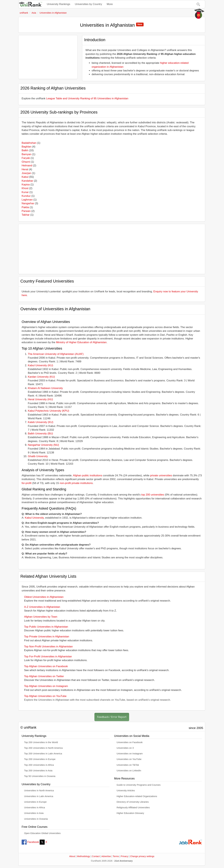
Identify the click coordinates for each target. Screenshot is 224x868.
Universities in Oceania (36, 819)
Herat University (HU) (40, 399)
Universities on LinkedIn (129, 771)
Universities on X (125, 748)
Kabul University (34, 518)
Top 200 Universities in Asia (38, 771)
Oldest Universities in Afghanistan (44, 597)
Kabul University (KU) (41, 365)
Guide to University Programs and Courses (139, 785)
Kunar (25, 192)
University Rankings (58, 4)
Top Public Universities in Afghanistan (46, 627)
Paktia (25, 207)
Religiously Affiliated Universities (133, 808)
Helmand (27, 166)
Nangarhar (28, 203)
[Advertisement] (48, 57)
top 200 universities (153, 495)
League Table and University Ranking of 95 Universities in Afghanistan (87, 98)
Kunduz (26, 196)
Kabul (25, 177)
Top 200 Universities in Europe (40, 759)
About (72, 856)
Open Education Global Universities (42, 833)
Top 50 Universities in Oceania (40, 776)
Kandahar (27, 181)
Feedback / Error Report (112, 717)
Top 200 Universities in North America (43, 748)
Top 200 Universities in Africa (39, 765)
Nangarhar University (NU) (43, 445)
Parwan (26, 211)
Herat (25, 169)
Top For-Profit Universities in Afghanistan (48, 656)
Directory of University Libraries (133, 802)
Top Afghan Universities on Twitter (44, 676)
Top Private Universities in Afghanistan (47, 637)
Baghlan (26, 147)
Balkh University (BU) (40, 434)
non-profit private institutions (76, 483)
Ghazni (26, 162)
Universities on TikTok (128, 765)
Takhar (26, 215)
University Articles (126, 791)
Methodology (84, 856)
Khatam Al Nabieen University (45, 388)
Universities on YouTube (129, 759)
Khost (25, 188)
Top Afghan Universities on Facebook (46, 666)
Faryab (26, 158)
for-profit (27, 483)
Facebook (30, 842)
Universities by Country (88, 4)
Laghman (27, 200)
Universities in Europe (35, 802)
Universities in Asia (34, 813)
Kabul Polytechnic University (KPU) (48, 411)
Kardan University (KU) (41, 377)
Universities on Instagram (130, 754)
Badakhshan (29, 143)
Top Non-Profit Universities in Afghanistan (48, 647)
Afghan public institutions (88, 475)
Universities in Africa (35, 808)
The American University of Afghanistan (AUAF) (56, 354)
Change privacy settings (142, 856)
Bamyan (26, 154)
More (110, 4)
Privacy (124, 856)
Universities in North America (39, 791)
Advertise (106, 856)
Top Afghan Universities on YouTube (45, 696)
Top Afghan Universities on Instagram (46, 686)
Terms (116, 856)
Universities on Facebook (130, 742)
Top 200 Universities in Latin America (43, 754)
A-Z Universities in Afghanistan (42, 607)
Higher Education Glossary (130, 813)
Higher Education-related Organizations (137, 796)
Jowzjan (26, 173)
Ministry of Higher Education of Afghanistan (81, 342)
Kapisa (26, 185)
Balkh (25, 150)
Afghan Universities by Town (41, 617)
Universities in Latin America (39, 796)
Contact (96, 856)
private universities (161, 475)
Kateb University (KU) (41, 422)
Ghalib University (38, 456)
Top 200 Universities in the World (41, 742)
